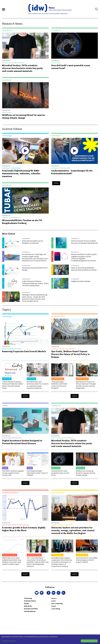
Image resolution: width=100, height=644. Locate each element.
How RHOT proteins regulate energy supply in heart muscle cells (13, 473)
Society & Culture (30, 601)
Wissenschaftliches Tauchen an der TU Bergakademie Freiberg (22, 222)
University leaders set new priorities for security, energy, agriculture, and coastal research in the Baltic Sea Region (73, 530)
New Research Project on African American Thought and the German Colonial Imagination (86, 385)
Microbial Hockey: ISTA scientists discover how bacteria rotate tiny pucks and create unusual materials (23, 68)
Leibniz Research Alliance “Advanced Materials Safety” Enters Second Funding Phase (35, 283)
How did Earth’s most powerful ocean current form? (71, 67)
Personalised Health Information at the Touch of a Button (37, 473)
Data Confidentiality (57, 604)
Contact (54, 606)
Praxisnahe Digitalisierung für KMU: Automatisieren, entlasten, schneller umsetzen (21, 173)
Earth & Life (28, 606)
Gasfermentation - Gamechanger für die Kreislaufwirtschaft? (72, 172)
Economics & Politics (31, 609)
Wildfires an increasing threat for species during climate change (24, 116)
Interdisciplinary (30, 611)
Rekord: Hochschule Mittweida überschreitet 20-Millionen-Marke (84, 269)
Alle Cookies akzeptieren (89, 641)
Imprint (53, 601)
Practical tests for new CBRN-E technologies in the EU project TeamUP (87, 560)
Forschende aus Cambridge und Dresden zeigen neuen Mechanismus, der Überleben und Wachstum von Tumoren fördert (35, 257)
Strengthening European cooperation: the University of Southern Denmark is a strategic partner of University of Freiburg (62, 562)
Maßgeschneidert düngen (81, 281)
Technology (28, 598)
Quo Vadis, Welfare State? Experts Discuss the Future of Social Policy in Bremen (70, 354)
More (56, 183)
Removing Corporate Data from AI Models (35, 269)
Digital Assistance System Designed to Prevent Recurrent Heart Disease (22, 442)
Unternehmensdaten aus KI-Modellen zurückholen (33, 242)
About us (54, 598)
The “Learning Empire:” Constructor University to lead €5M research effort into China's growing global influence (38, 562)
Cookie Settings (56, 609)
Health (26, 604)
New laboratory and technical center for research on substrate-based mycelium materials (38, 385)
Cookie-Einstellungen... (9, 641)
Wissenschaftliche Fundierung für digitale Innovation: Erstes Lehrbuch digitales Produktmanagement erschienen (84, 257)
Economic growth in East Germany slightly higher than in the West (24, 529)
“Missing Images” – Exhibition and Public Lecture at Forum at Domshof (59, 385)
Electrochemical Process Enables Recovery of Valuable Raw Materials (85, 242)
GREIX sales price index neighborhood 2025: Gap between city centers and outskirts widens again (12, 561)
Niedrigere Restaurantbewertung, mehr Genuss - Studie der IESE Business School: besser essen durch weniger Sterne (35, 298)
